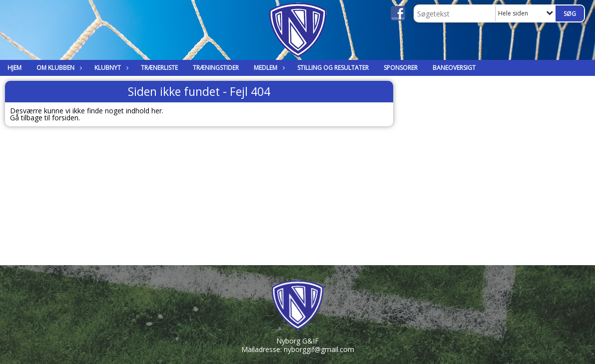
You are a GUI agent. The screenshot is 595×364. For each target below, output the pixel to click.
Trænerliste (159, 68)
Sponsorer (401, 68)
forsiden (65, 118)
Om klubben (58, 68)
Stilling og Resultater (333, 68)
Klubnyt (110, 68)
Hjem (14, 68)
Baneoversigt (454, 68)
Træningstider (216, 68)
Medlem (268, 68)
